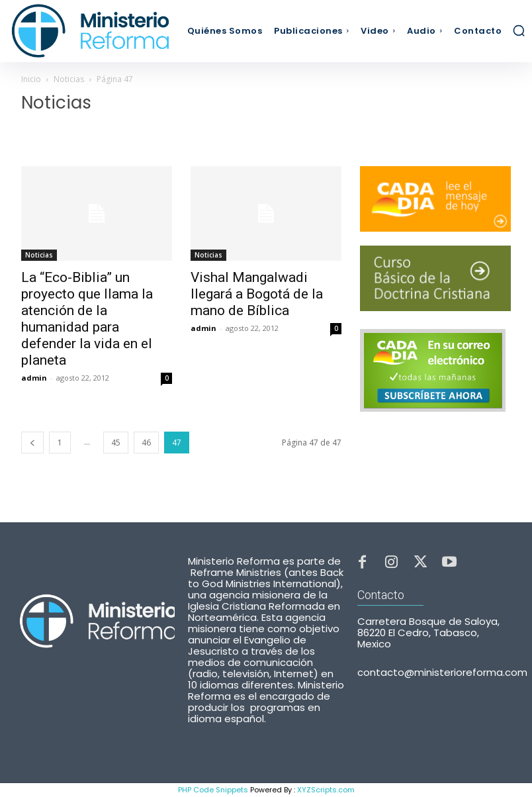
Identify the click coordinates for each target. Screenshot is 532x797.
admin (34, 378)
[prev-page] (32, 443)
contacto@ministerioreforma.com (442, 672)
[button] (519, 30)
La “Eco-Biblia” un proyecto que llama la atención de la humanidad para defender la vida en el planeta (87, 319)
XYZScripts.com (326, 790)
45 (116, 443)
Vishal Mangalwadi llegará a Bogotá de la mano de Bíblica (257, 294)
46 (146, 443)
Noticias (69, 79)
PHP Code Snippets (213, 790)
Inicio (31, 79)
